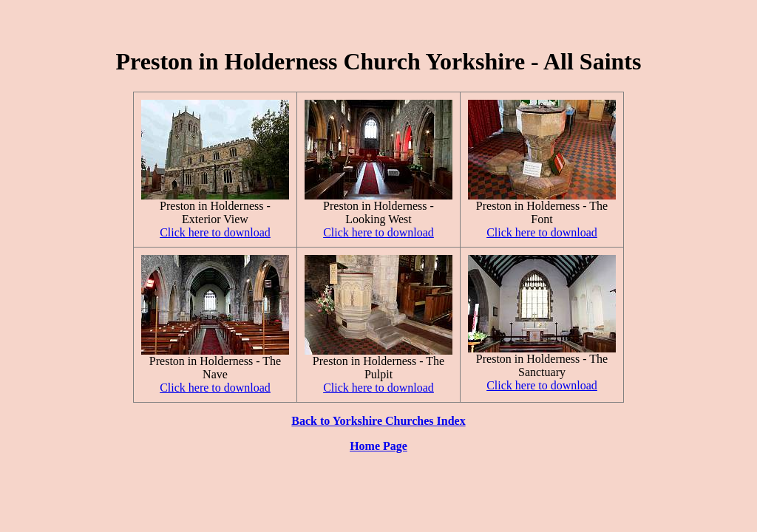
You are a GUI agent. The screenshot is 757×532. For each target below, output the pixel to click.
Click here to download (215, 232)
